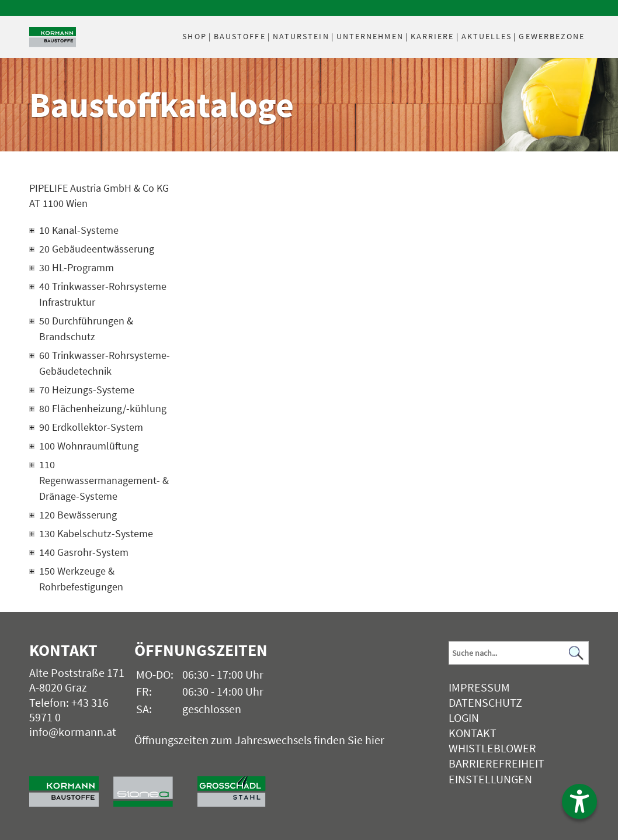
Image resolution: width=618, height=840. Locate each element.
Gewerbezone (552, 36)
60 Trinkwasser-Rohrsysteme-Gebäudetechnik (105, 363)
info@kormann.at (73, 732)
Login (464, 718)
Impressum (479, 687)
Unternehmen (370, 36)
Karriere (433, 36)
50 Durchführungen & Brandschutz (86, 329)
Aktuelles (487, 36)
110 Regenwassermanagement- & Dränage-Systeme (104, 480)
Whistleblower (492, 748)
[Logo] (53, 37)
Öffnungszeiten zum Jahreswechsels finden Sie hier (259, 740)
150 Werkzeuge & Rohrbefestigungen (81, 579)
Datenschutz (485, 702)
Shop (194, 36)
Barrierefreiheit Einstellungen (497, 771)
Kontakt (473, 733)
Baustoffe (240, 36)
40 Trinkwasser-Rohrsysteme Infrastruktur (103, 294)
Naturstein (301, 36)
